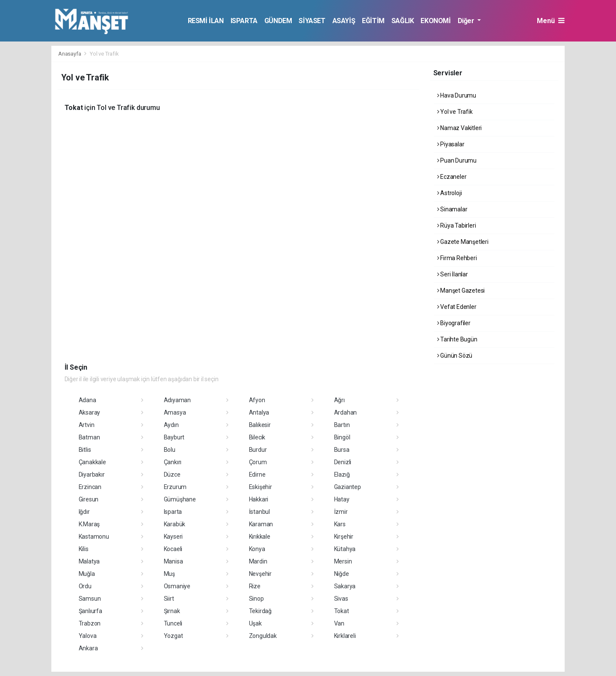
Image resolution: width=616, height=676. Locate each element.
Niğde (342, 574)
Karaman (261, 524)
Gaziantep (348, 487)
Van (339, 623)
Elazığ (342, 474)
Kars (340, 524)
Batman (89, 437)
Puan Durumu (457, 160)
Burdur (258, 450)
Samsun (90, 599)
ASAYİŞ (344, 21)
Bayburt (174, 437)
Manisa (173, 561)
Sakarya (345, 586)
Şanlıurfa (90, 611)
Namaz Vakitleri (460, 128)
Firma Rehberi (457, 258)
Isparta (173, 512)
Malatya (89, 561)
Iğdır (84, 512)
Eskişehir (261, 487)
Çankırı (173, 462)
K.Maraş (89, 524)
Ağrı (339, 400)
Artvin (87, 425)
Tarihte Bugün (457, 339)
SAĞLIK (403, 21)
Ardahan (346, 412)
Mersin (343, 561)
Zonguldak (263, 636)
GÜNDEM (278, 21)
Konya (257, 549)
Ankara (88, 648)
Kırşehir (344, 537)
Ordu (85, 586)
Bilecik (257, 437)
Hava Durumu (457, 95)
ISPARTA (244, 21)
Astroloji (450, 193)
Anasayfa (70, 54)
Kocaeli (173, 549)
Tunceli (173, 623)
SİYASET (312, 21)
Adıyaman (177, 400)
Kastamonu (94, 537)
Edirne (257, 474)
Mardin (258, 561)
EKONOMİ (435, 21)
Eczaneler (452, 177)
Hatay (342, 499)
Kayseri (173, 537)
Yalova (88, 636)
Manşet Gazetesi (461, 291)
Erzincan (90, 487)
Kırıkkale (260, 537)
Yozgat (173, 636)
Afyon (257, 400)
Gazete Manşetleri (463, 242)
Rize (255, 586)
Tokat (342, 611)
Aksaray (90, 412)
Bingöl (342, 437)
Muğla (87, 574)
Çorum (258, 462)
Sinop (256, 599)
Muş (169, 574)
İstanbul (259, 512)
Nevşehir (260, 574)
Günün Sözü (455, 356)
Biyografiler (454, 323)
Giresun (89, 499)
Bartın (342, 425)
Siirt (169, 599)
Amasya (175, 412)
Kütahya (345, 549)
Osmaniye (177, 586)
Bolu (170, 450)
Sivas (341, 599)
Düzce (172, 474)
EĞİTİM (373, 21)
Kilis (84, 549)
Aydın (171, 425)
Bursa (342, 450)
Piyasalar (451, 144)
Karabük (175, 524)
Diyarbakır (92, 474)
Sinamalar (452, 209)
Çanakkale (92, 462)
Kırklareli (345, 636)
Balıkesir (260, 425)
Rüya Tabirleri (457, 225)
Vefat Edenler (457, 307)
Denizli (343, 462)
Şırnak (172, 611)
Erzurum (175, 487)
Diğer (467, 21)
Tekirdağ (260, 611)
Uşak (255, 623)
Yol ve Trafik (104, 54)
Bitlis (85, 450)
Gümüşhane (180, 499)
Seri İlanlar (453, 274)
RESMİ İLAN (206, 21)
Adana (87, 400)
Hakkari (259, 499)
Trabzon (90, 623)
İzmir (341, 512)
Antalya (259, 412)
